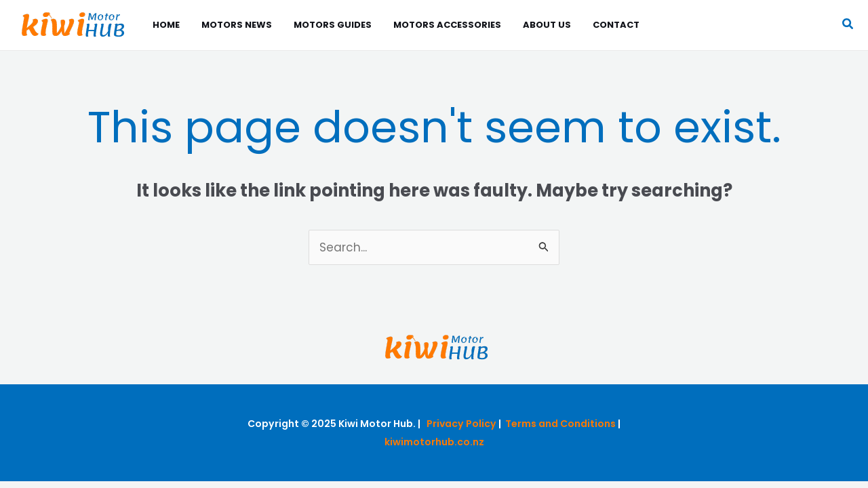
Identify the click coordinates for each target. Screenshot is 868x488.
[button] (848, 25)
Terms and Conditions (560, 424)
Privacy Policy (461, 424)
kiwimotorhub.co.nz (434, 442)
